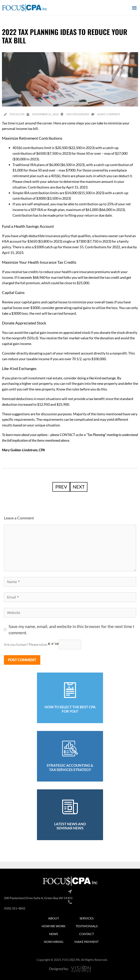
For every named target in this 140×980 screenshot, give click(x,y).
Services (87, 918)
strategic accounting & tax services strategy (70, 767)
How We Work (54, 926)
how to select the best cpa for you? (70, 709)
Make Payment (87, 942)
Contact (87, 934)
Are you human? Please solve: (43, 644)
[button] (134, 8)
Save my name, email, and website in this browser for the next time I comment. (71, 629)
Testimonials (87, 926)
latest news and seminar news (70, 826)
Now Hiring (54, 942)
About (53, 918)
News (53, 934)
